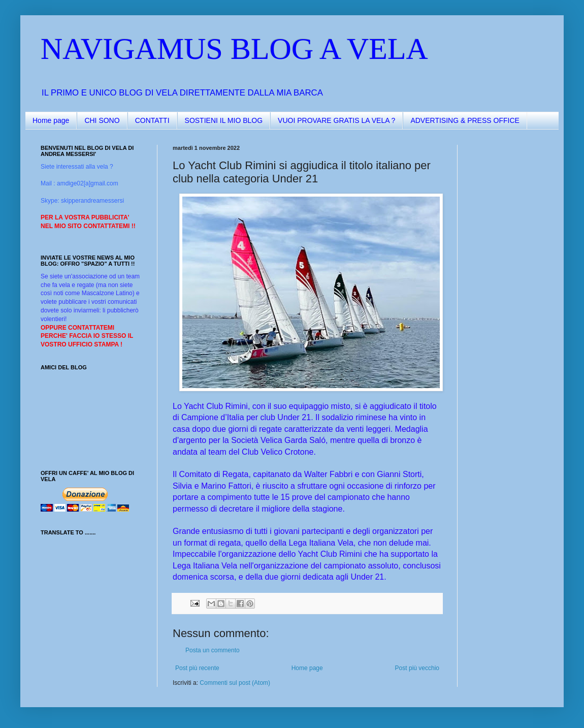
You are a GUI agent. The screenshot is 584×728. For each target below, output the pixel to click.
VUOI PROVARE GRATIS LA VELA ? (336, 120)
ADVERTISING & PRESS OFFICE (465, 120)
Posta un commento (213, 650)
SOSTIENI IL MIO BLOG (224, 120)
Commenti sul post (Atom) (235, 683)
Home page (51, 120)
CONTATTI (152, 120)
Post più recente (197, 668)
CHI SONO (102, 120)
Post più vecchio (417, 668)
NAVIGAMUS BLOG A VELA (234, 49)
